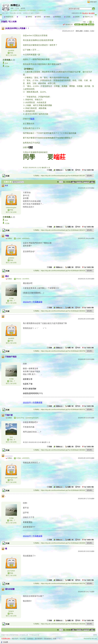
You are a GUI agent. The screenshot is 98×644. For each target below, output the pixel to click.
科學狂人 (15, 5)
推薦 (92, 31)
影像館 (47, 17)
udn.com (94, 639)
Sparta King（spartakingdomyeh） (28, 418)
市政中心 (88, 17)
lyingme (11, 611)
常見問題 (23, 639)
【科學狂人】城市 (28, 13)
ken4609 (11, 51)
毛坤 (6, 63)
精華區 (29, 17)
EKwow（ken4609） (23, 279)
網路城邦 (93, 2)
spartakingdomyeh (11, 478)
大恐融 (17, 8)
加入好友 (13, 55)
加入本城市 (14, 10)
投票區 (38, 17)
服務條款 (30, 639)
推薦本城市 (22, 10)
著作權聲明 (39, 639)
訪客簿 (76, 17)
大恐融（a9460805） (23, 238)
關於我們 (15, 639)
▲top (95, 635)
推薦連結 (57, 17)
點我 (32, 119)
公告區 (67, 17)
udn (3, 13)
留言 (7, 55)
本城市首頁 (9, 17)
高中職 (19, 13)
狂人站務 (13, 22)
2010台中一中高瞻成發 (33, 302)
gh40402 (11, 258)
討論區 (20, 17)
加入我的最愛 (32, 10)
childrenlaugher (11, 208)
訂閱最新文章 (41, 10)
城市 (7, 13)
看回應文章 (68, 25)
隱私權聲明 (48, 639)
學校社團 (13, 13)
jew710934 (11, 571)
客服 (55, 639)
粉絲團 (6, 642)
